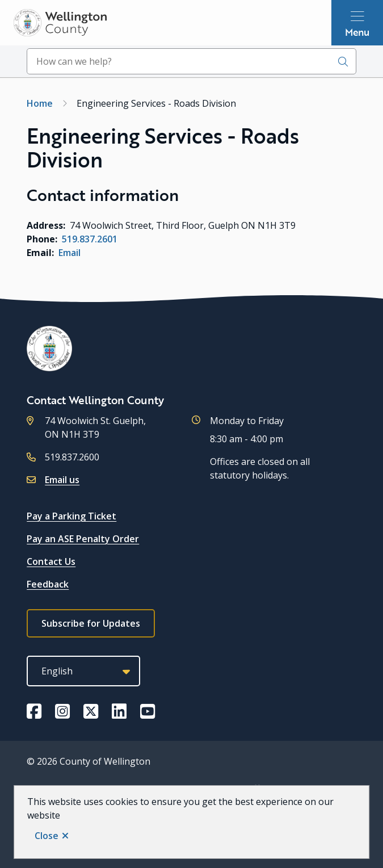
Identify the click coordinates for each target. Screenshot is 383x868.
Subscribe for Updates (91, 623)
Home (40, 103)
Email (70, 253)
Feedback (48, 584)
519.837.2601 (90, 239)
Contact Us (51, 561)
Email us (62, 480)
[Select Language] (83, 671)
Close (47, 836)
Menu (357, 32)
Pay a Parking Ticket (71, 516)
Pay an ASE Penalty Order (83, 539)
